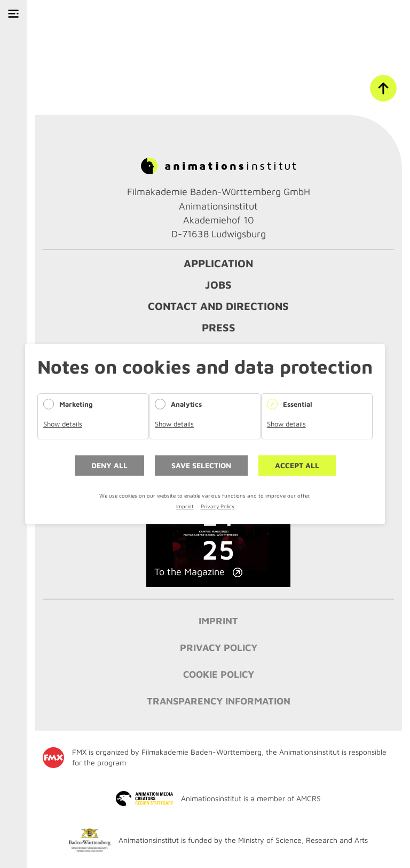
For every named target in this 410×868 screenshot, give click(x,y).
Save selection (201, 465)
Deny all (109, 465)
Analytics (186, 404)
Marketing (76, 404)
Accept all (297, 465)
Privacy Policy (218, 506)
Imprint (185, 506)
